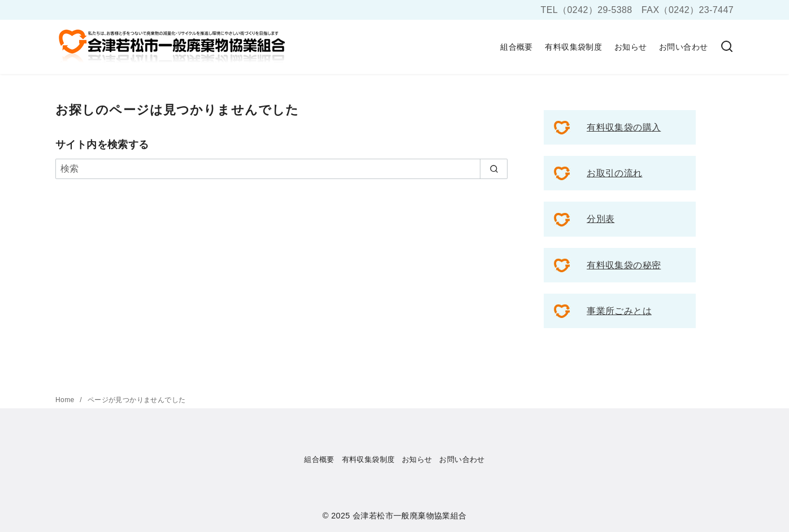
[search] (494, 169)
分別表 (601, 219)
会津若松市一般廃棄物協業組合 (410, 516)
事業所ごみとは (619, 311)
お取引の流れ (614, 173)
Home (66, 400)
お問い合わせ (683, 47)
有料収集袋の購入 (624, 127)
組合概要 (517, 47)
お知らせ (631, 47)
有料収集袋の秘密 (624, 265)
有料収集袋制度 (573, 47)
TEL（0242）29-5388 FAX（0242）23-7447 (637, 10)
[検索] (727, 47)
